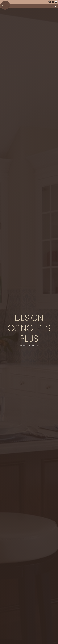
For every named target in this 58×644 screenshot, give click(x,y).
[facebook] (50, 2)
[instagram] (53, 2)
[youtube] (56, 2)
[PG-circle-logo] (5, 1)
